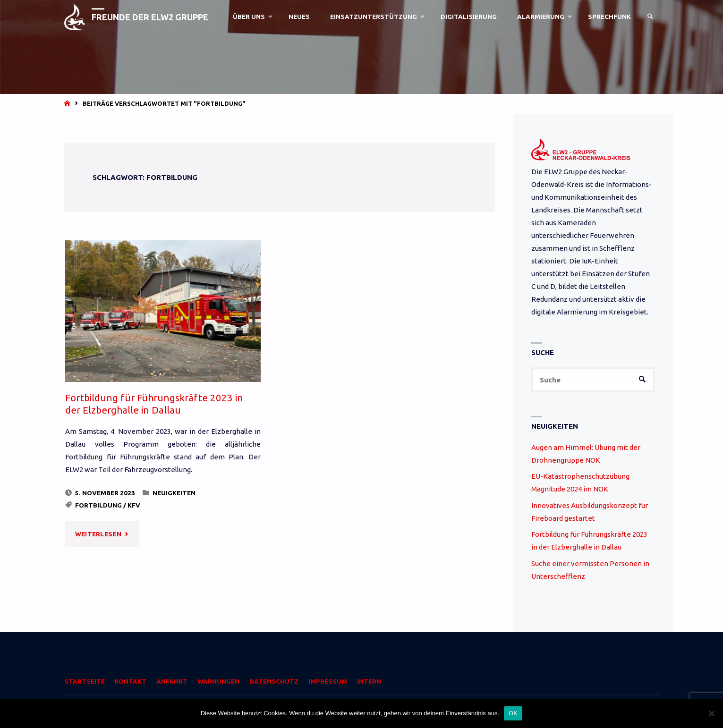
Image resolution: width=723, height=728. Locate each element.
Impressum (328, 681)
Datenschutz (274, 681)
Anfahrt (172, 681)
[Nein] (711, 713)
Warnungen (218, 681)
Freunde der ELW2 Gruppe (150, 17)
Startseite (85, 681)
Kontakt (131, 681)
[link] (650, 17)
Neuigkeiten (174, 493)
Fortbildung (98, 505)
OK (513, 713)
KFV (134, 505)
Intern (369, 681)
